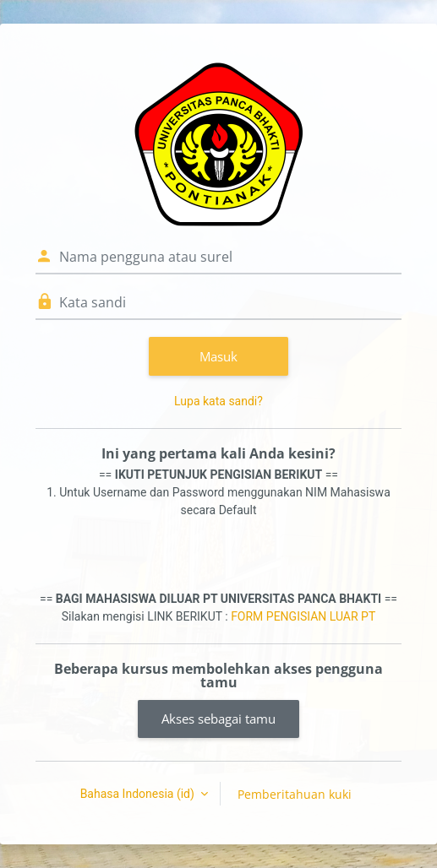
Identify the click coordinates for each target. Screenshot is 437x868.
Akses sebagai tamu (218, 719)
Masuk (218, 356)
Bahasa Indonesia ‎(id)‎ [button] (139, 794)
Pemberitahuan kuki (295, 794)
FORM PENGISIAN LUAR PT (303, 616)
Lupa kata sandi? (218, 401)
